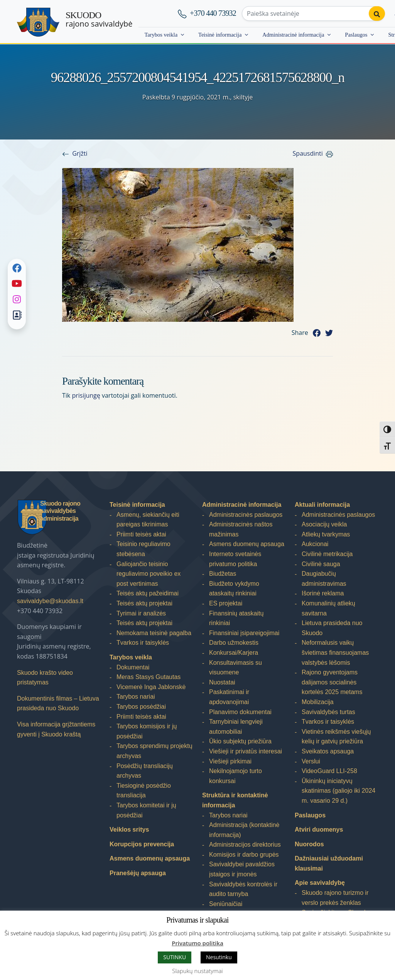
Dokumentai (133, 667)
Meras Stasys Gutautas (149, 677)
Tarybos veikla (161, 35)
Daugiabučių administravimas (324, 579)
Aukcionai (315, 544)
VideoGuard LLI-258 (329, 771)
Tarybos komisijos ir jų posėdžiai (147, 731)
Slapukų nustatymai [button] (197, 971)
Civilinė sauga (321, 564)
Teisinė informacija (220, 35)
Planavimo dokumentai (240, 712)
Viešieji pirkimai (230, 761)
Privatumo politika (197, 943)
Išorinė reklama (323, 593)
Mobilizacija (318, 702)
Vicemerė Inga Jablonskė (151, 687)
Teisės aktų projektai (144, 603)
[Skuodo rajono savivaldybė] (38, 22)
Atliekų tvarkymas (326, 534)
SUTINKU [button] (175, 957)
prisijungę (86, 395)
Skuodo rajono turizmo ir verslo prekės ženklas (335, 898)
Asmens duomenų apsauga (150, 858)
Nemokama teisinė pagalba (154, 633)
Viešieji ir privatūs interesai (246, 751)
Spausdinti (308, 153)
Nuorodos (309, 844)
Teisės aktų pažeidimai (148, 593)
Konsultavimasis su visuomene (235, 668)
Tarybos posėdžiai (141, 707)
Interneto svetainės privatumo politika (235, 559)
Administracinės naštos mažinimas (241, 529)
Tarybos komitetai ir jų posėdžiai (146, 810)
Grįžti (80, 153)
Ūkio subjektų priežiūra (240, 741)
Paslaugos (356, 35)
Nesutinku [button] (219, 957)
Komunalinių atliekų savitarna (328, 608)
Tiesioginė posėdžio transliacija (144, 791)
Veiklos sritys (129, 830)
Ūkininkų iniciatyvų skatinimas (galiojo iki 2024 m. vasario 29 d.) (338, 791)
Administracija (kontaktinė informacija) (244, 830)
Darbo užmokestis (234, 643)
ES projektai (226, 603)
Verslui (311, 761)
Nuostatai (222, 682)
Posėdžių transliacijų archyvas (145, 771)
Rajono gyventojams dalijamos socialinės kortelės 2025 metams (332, 682)
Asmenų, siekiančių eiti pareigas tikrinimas (148, 520)
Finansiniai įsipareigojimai (244, 633)
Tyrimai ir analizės (141, 613)
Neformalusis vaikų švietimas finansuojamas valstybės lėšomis (335, 652)
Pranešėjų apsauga (138, 873)
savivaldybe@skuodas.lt (50, 601)
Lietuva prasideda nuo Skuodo (332, 628)
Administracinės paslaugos (246, 515)
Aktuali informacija (322, 505)
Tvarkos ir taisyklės (143, 643)
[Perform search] (377, 13)
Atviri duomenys (319, 830)
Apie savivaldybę (320, 883)
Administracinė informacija (293, 35)
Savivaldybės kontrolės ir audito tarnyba (243, 889)
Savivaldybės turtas (328, 712)
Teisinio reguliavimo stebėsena (143, 549)
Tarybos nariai (136, 697)
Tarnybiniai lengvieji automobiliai (236, 727)
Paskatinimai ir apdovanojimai (229, 697)
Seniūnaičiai (226, 904)
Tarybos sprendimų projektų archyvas (154, 751)
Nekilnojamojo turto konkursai (235, 776)
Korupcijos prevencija (142, 844)
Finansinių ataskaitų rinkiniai (236, 618)
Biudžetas (223, 574)
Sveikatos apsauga (328, 751)
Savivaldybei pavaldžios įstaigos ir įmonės (242, 869)
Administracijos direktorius (245, 845)
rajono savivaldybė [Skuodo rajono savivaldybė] (99, 19)
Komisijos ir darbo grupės (244, 855)
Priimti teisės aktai (141, 534)
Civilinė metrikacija (327, 554)
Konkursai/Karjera (234, 653)
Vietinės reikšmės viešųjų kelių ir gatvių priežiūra (336, 737)
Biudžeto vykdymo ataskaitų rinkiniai (234, 589)
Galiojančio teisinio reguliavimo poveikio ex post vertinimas (149, 574)
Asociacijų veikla (324, 524)
